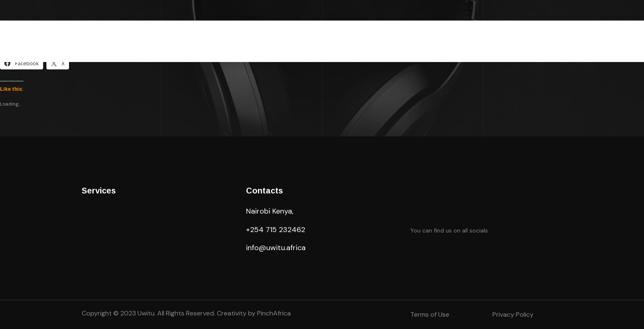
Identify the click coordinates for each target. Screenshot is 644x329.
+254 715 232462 (276, 230)
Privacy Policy (513, 314)
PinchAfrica (274, 313)
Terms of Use (430, 314)
